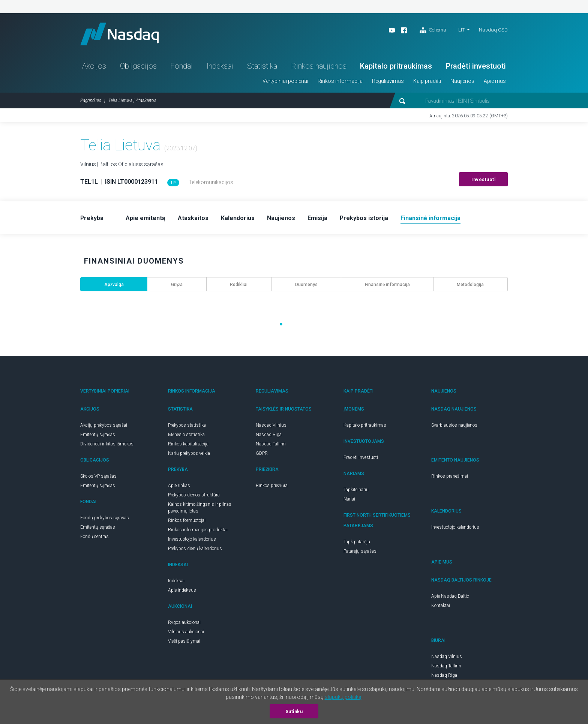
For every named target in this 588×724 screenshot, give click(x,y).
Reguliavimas (388, 81)
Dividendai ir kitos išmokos (107, 444)
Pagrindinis (91, 100)
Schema (433, 30)
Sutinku (294, 712)
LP (173, 183)
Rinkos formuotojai (187, 520)
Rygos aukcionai (184, 622)
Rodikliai (239, 285)
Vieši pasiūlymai (184, 641)
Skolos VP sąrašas (98, 476)
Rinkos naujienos (319, 66)
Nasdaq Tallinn (271, 444)
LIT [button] (461, 30)
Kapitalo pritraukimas (396, 66)
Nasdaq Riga (269, 435)
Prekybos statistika (187, 425)
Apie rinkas (179, 486)
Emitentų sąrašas (98, 435)
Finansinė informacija (387, 285)
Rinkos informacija (340, 81)
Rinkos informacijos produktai (198, 530)
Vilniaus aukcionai (186, 632)
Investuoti (483, 180)
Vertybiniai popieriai (285, 81)
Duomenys (306, 285)
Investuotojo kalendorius (192, 539)
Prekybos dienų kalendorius (195, 549)
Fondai (181, 66)
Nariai (349, 499)
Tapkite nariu (356, 490)
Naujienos (462, 81)
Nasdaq (120, 34)
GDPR (262, 453)
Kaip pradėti (427, 81)
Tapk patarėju (357, 542)
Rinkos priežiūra (272, 486)
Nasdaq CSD (493, 30)
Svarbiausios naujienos (454, 425)
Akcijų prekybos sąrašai (104, 425)
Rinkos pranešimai (450, 476)
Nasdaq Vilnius (271, 425)
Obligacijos (138, 66)
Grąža (177, 285)
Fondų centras (94, 537)
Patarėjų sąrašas (360, 551)
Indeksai (220, 66)
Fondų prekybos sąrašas (105, 518)
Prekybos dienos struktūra (194, 495)
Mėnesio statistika (186, 435)
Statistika (262, 66)
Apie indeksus (182, 590)
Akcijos (94, 66)
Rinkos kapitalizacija (188, 444)
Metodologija (470, 285)
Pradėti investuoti (476, 66)
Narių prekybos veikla (189, 453)
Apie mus (495, 81)
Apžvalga (114, 285)
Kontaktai (441, 606)
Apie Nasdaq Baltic (450, 596)
